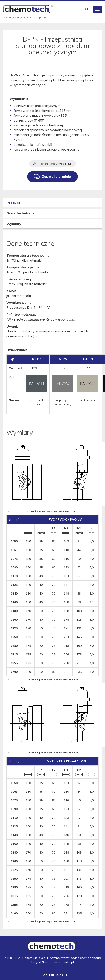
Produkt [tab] (13, 203)
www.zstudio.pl (63, 962)
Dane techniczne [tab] (21, 213)
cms (48, 962)
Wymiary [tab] (14, 224)
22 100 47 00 (55, 975)
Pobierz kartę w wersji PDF (55, 164)
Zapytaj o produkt (57, 177)
